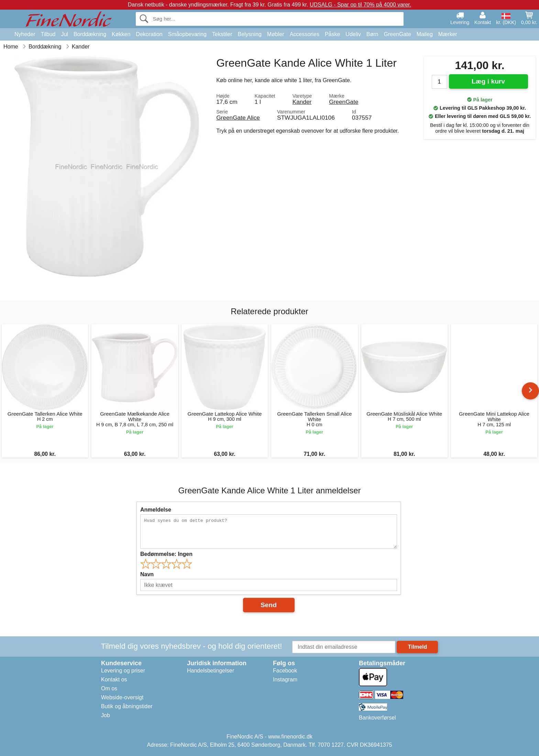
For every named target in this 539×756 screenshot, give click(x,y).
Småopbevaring (187, 34)
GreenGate (398, 34)
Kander (302, 102)
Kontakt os (114, 680)
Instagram (285, 680)
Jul (64, 34)
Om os (109, 688)
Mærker (448, 34)
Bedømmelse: (166, 554)
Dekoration (149, 34)
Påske (332, 34)
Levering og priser (123, 671)
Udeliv (353, 34)
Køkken (121, 34)
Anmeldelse (156, 510)
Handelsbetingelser (211, 671)
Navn (147, 574)
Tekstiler (222, 34)
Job (106, 715)
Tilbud (48, 34)
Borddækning (90, 34)
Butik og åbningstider (127, 706)
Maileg (425, 34)
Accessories (305, 34)
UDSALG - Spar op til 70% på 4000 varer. (360, 5)
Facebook (285, 671)
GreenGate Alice (238, 118)
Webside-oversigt (122, 697)
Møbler (276, 34)
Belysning (249, 34)
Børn (372, 34)
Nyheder (25, 34)
